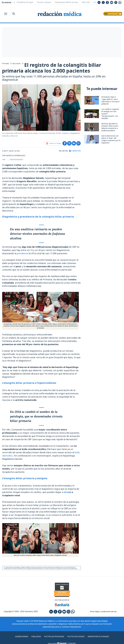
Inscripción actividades (101, 637)
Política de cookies (77, 637)
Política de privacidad (53, 637)
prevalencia (23, 254)
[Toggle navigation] (6, 14)
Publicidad (34, 637)
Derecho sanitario (44, 2)
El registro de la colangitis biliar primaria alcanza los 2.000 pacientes (53, 68)
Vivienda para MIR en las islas (67, 2)
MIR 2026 (86, 2)
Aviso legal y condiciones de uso (103, 612)
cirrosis (68, 493)
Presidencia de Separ (25, 2)
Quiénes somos (19, 637)
